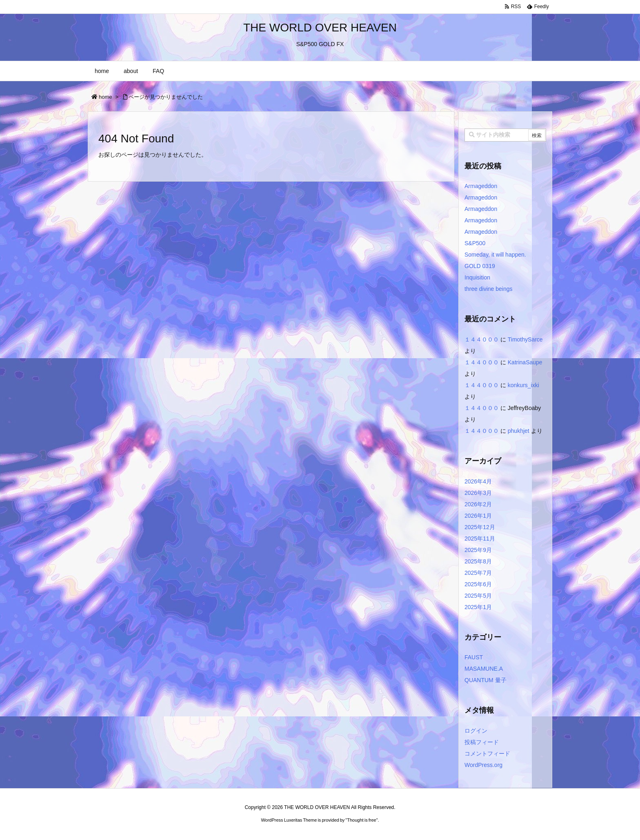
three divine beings (489, 289)
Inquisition (477, 277)
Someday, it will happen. (495, 255)
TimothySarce (525, 339)
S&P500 (475, 243)
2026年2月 (478, 504)
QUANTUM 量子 (486, 680)
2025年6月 (478, 584)
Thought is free (361, 820)
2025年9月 (478, 550)
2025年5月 (478, 596)
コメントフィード (487, 754)
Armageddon (481, 186)
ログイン (476, 731)
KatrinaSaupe (525, 362)
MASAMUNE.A (484, 669)
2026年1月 (478, 516)
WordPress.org (483, 765)
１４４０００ (482, 339)
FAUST (474, 657)
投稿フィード (482, 742)
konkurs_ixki (523, 385)
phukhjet (519, 431)
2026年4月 (478, 481)
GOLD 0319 (480, 266)
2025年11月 (480, 539)
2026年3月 (478, 493)
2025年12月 (480, 527)
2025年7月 (478, 573)
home (106, 97)
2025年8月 (478, 561)
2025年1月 (478, 607)
